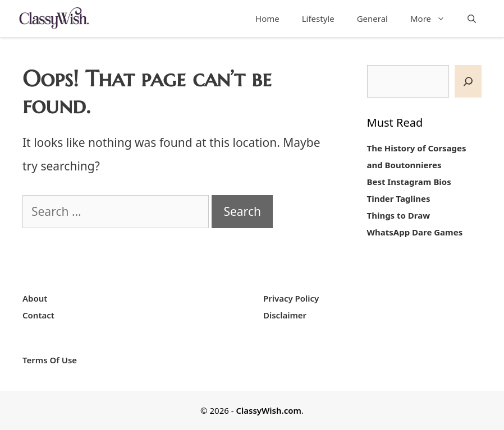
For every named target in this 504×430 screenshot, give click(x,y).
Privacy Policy (291, 298)
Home (267, 19)
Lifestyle (318, 19)
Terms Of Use (50, 360)
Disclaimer (285, 315)
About (35, 298)
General (372, 19)
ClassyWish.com (268, 410)
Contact (38, 315)
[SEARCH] (468, 82)
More (433, 19)
